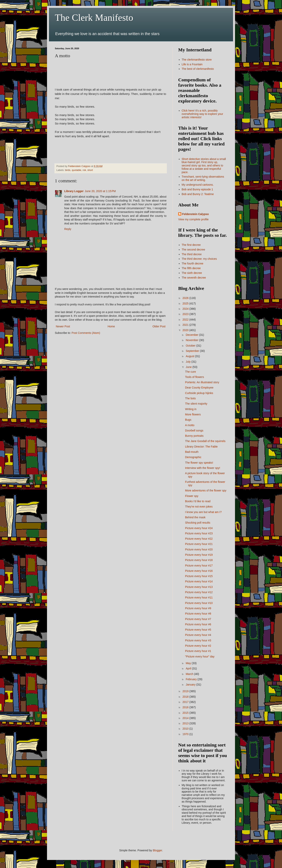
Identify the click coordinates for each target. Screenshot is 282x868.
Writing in (191, 409)
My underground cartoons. (198, 185)
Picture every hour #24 (199, 528)
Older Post (159, 326)
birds (68, 170)
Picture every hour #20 (199, 549)
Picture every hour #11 (199, 597)
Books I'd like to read (198, 501)
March (190, 674)
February (192, 679)
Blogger (157, 850)
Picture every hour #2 (198, 646)
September (193, 351)
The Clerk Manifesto (94, 18)
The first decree (191, 245)
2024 (186, 309)
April (189, 668)
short (90, 170)
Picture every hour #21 (199, 544)
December (192, 335)
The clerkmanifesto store (197, 60)
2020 (186, 330)
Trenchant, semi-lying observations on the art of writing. (203, 178)
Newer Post (63, 326)
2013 (186, 723)
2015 (186, 713)
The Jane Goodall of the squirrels (205, 441)
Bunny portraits (194, 436)
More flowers (193, 414)
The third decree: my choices (199, 259)
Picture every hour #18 (199, 560)
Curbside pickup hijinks (199, 393)
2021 (186, 325)
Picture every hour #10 (199, 603)
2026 (186, 298)
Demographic (193, 457)
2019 (186, 691)
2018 (186, 697)
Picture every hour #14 (199, 581)
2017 (186, 702)
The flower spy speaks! (199, 463)
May (189, 663)
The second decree (193, 250)
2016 (186, 707)
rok (84, 170)
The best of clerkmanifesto (198, 69)
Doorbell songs (194, 430)
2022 (186, 320)
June (189, 367)
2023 (186, 314)
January (191, 685)
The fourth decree (193, 263)
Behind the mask (195, 517)
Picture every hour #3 (198, 640)
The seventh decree (194, 278)
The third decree (192, 254)
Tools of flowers (194, 377)
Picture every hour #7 (198, 619)
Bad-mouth (192, 452)
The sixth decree (192, 273)
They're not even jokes (199, 507)
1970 (186, 734)
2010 (186, 729)
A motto (190, 425)
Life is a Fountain (192, 64)
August (190, 356)
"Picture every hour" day (200, 656)
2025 (186, 303)
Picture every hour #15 (199, 576)
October (191, 346)
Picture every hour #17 (199, 566)
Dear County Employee (199, 388)
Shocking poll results (198, 523)
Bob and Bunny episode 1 (197, 189)
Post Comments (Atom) (86, 333)
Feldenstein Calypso (195, 214)
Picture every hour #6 (198, 624)
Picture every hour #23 (199, 533)
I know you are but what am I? (203, 512)
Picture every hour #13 (199, 587)
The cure (190, 372)
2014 (186, 718)
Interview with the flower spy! (203, 468)
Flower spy (192, 496)
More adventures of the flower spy (206, 490)
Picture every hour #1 (198, 651)
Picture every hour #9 (198, 608)
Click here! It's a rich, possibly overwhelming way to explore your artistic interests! (202, 114)
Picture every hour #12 (199, 592)
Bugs (188, 420)
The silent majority (196, 404)
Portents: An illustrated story (202, 382)
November (192, 340)
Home (111, 326)
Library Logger (74, 191)
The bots (190, 398)
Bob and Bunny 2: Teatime (198, 194)
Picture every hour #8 (198, 614)
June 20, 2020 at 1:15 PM (100, 191)
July (188, 362)
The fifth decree (191, 268)
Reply (68, 229)
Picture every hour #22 (199, 539)
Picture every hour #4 (198, 635)
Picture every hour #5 (198, 630)
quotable (76, 170)
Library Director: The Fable (201, 447)
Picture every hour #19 (199, 555)
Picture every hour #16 (199, 571)
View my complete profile (193, 219)
